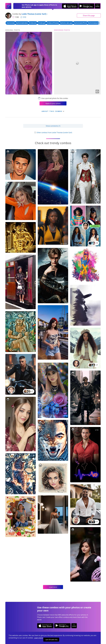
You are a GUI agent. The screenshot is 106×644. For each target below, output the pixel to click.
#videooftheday (53, 23)
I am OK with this (51, 640)
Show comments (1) (53, 126)
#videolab (33, 23)
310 (23, 17)
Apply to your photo (53, 103)
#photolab (11, 23)
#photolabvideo (22, 23)
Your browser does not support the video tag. (77, 63)
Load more (53, 587)
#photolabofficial (80, 23)
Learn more (39, 638)
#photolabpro (93, 23)
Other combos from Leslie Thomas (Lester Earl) (53, 132)
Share (89, 15)
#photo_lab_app (66, 23)
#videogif (42, 23)
